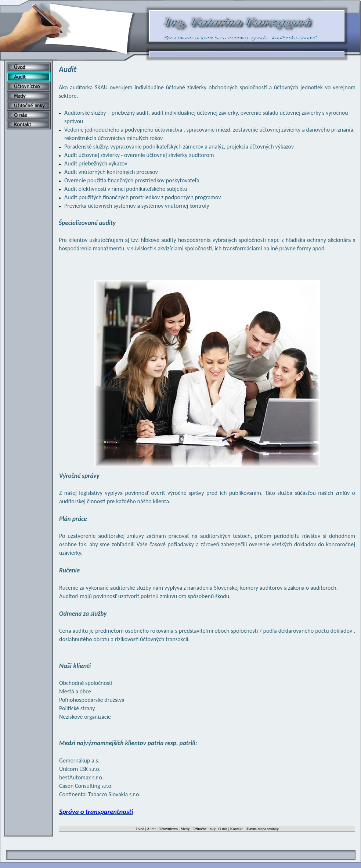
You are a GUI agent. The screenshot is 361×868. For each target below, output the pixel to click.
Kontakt (237, 829)
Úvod (140, 829)
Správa (96, 812)
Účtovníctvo (168, 829)
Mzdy (185, 829)
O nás (223, 829)
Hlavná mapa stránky (262, 829)
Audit (151, 829)
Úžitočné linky (204, 829)
